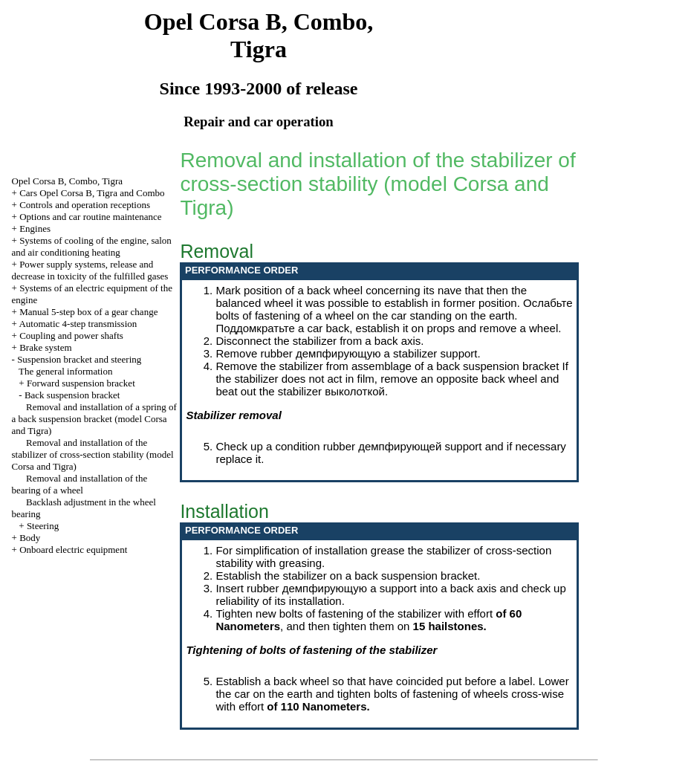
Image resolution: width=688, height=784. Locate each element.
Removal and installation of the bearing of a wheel (80, 484)
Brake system (45, 347)
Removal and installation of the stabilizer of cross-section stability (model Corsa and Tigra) (93, 454)
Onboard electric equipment (73, 550)
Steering (43, 526)
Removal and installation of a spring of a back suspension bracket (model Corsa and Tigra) (94, 419)
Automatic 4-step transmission (78, 324)
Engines (35, 229)
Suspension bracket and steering (79, 359)
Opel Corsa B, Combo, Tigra (68, 181)
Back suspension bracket (72, 395)
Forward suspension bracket (81, 383)
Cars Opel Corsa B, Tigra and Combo (92, 193)
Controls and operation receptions (85, 205)
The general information (65, 371)
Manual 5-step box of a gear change (88, 312)
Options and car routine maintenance (90, 217)
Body (30, 538)
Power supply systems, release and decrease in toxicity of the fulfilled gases (90, 270)
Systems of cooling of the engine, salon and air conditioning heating (92, 246)
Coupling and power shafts (71, 336)
